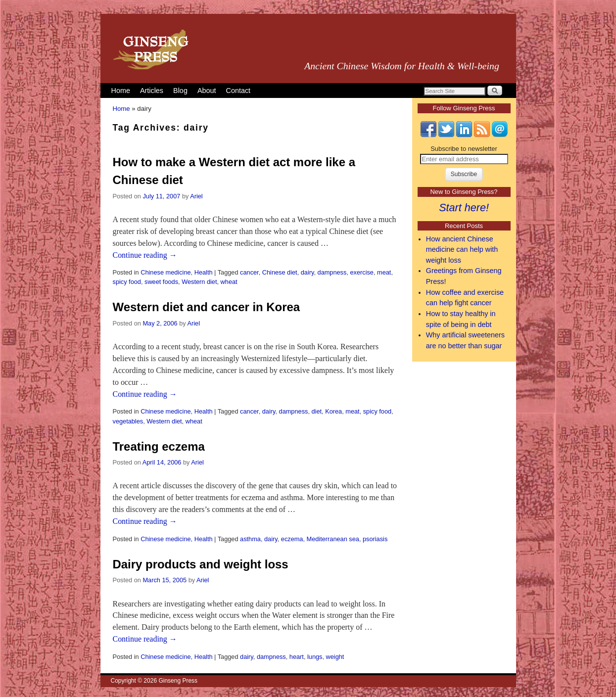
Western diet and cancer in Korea (207, 307)
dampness (332, 272)
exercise (361, 272)
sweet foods (161, 282)
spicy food (127, 282)
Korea (333, 411)
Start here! (464, 208)
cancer (249, 272)
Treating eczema (159, 446)
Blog (180, 91)
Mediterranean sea (333, 539)
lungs (315, 657)
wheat (229, 282)
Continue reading (145, 255)
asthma (250, 539)
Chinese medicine (166, 272)
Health (204, 272)
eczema (292, 539)
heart (297, 657)
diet (316, 411)
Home (121, 91)
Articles (152, 91)
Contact (238, 91)
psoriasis (375, 539)
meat (384, 272)
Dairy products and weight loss (201, 564)
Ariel (196, 196)
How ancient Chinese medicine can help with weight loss (462, 250)
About (207, 91)
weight (335, 657)
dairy (308, 272)
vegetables (128, 421)
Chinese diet (280, 272)
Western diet (199, 282)
